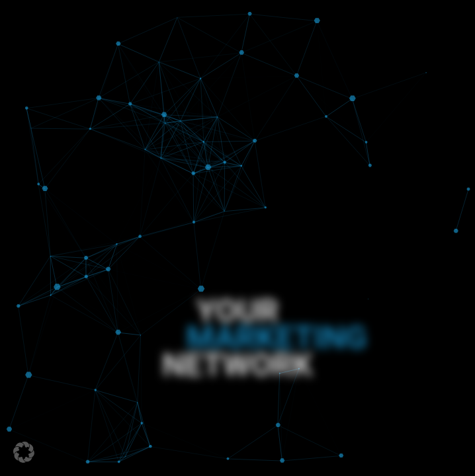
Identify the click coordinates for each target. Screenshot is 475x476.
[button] (24, 452)
